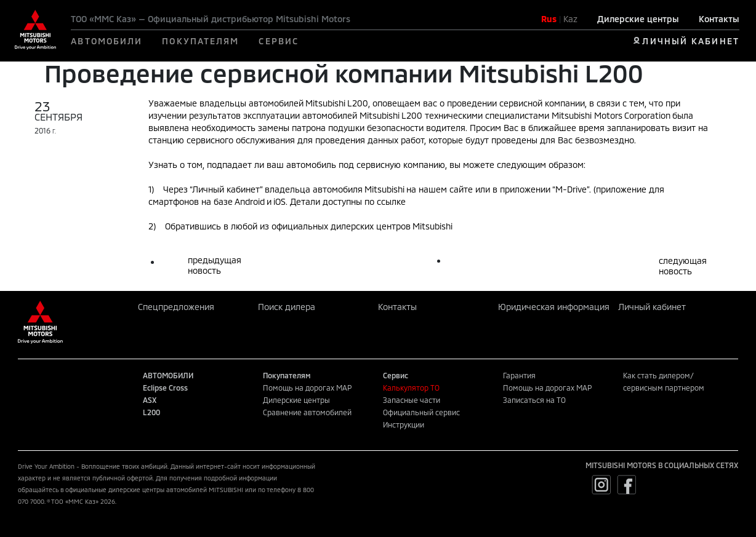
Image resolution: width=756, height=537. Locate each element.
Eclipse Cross (165, 388)
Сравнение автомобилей (307, 412)
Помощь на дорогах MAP (307, 388)
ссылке (391, 201)
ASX (150, 400)
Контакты (719, 19)
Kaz (570, 19)
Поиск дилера (287, 307)
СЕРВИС (279, 41)
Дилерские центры (638, 19)
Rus (549, 19)
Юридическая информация (554, 307)
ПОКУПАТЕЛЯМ (200, 41)
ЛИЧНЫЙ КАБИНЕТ (690, 41)
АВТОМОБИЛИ (107, 41)
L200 (151, 412)
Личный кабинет (652, 307)
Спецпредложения (176, 307)
